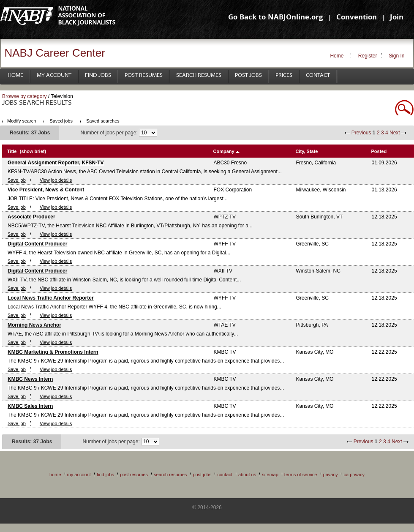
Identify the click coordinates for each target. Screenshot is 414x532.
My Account (54, 75)
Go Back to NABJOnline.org (275, 18)
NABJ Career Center (55, 53)
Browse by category (24, 96)
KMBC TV (225, 352)
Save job (17, 180)
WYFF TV (225, 244)
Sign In (396, 56)
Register (368, 56)
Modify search (22, 121)
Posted (379, 151)
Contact (318, 75)
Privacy (331, 475)
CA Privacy (354, 475)
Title (12, 151)
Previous (361, 133)
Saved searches (103, 121)
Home (337, 56)
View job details (56, 180)
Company (224, 151)
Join (397, 18)
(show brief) (33, 151)
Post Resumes (144, 75)
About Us (247, 475)
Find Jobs (98, 75)
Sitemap (270, 475)
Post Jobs (248, 75)
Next (395, 133)
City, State (307, 151)
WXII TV (223, 271)
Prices (284, 75)
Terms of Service (301, 475)
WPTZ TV (225, 217)
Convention (357, 18)
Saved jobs (61, 121)
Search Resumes (199, 75)
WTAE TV (225, 325)
